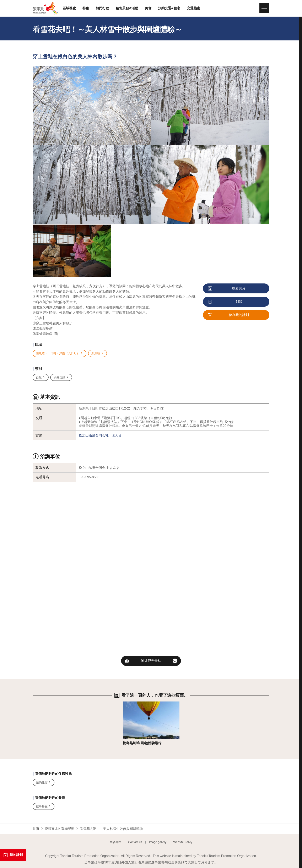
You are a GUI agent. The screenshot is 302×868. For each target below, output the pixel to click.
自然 (41, 377)
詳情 (126, 703)
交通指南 (194, 8)
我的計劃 (13, 855)
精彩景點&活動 (127, 8)
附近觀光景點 (151, 661)
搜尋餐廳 (44, 807)
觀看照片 (227, 289)
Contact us (135, 842)
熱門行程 (102, 8)
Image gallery (158, 842)
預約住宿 (44, 782)
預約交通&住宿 (169, 8)
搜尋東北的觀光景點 (60, 829)
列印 (225, 302)
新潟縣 (98, 353)
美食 (148, 8)
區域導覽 (69, 8)
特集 (86, 8)
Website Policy (183, 842)
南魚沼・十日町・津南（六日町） (60, 353)
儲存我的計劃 (229, 315)
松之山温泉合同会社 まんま (100, 435)
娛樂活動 (61, 377)
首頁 (36, 829)
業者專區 (115, 842)
